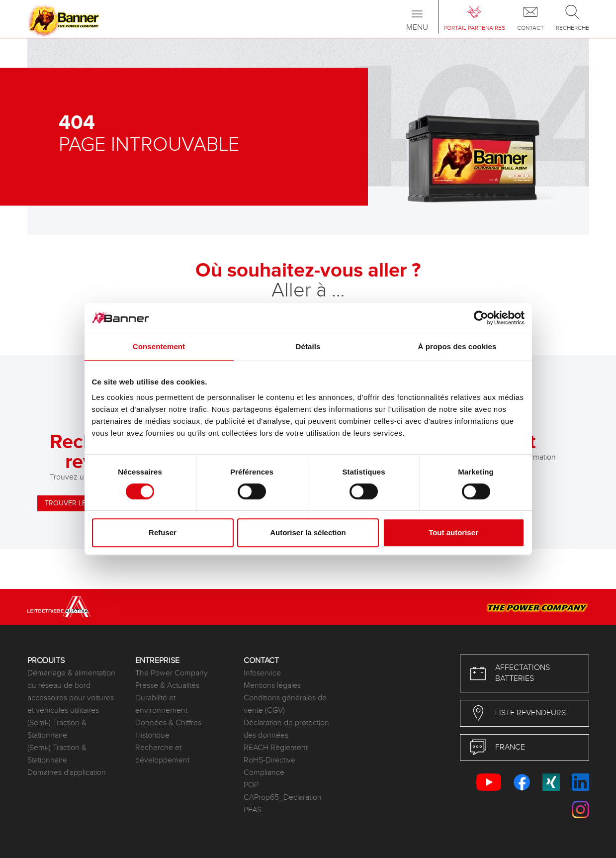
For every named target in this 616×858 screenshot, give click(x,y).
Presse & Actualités (167, 686)
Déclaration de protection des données (286, 729)
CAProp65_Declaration (283, 798)
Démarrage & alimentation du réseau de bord (71, 679)
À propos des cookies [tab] (457, 346)
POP (251, 785)
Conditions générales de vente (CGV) (285, 704)
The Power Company (172, 673)
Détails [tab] (308, 346)
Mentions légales (272, 686)
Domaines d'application (67, 773)
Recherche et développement (162, 754)
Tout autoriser (453, 532)
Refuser (163, 532)
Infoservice (262, 673)
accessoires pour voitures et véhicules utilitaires (71, 704)
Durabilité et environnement (161, 704)
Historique (152, 735)
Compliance (264, 773)
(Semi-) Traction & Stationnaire (57, 729)
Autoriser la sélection (308, 532)
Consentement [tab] (159, 346)
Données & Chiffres (168, 723)
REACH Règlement (276, 748)
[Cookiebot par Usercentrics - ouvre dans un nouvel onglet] (481, 318)
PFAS (253, 810)
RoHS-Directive (269, 760)
